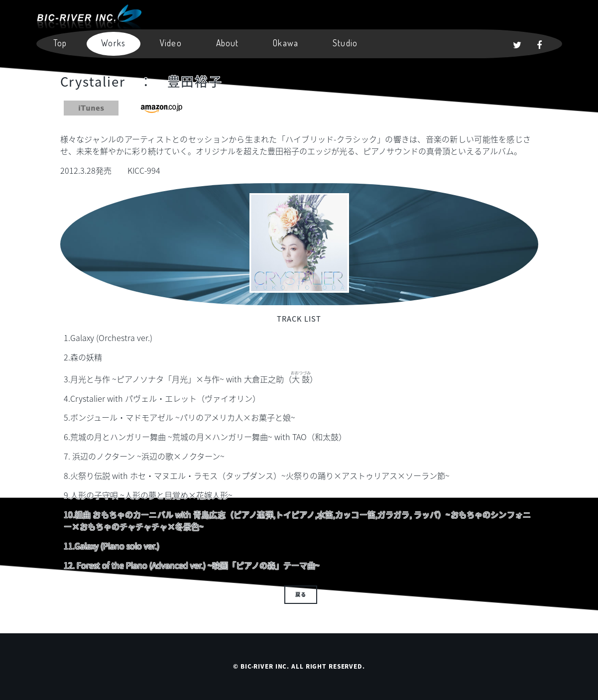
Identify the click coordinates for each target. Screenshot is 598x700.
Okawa (286, 43)
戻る (301, 594)
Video (171, 43)
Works (113, 43)
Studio (345, 43)
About (228, 43)
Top (60, 43)
